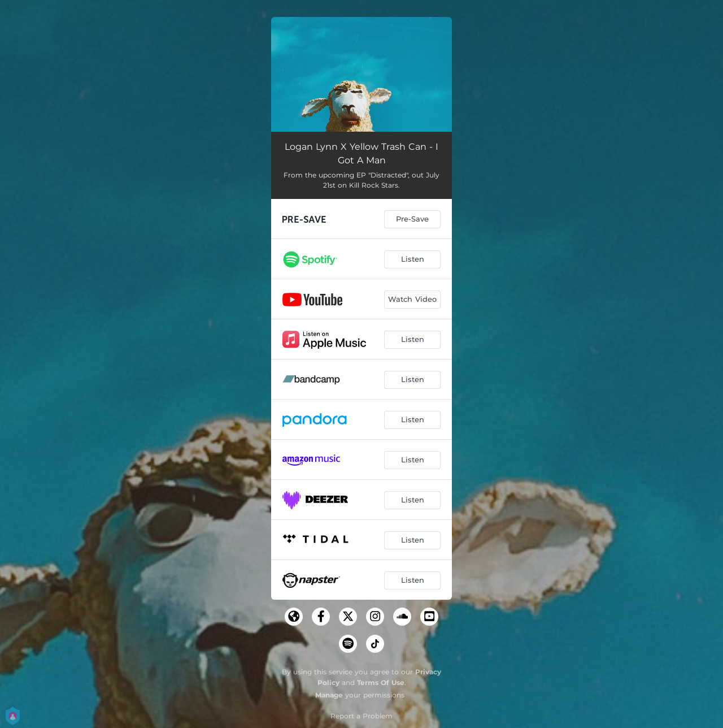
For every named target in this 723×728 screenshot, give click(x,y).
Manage (329, 695)
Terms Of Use (381, 682)
